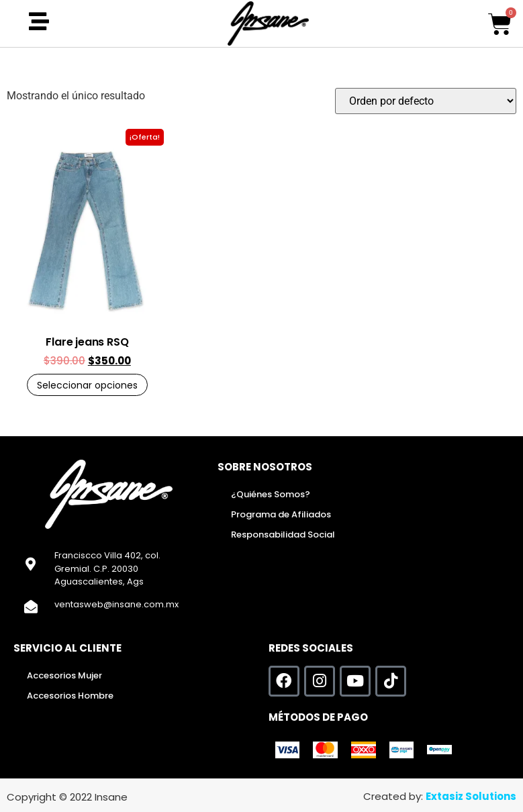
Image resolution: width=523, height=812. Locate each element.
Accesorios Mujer (64, 675)
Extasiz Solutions (471, 796)
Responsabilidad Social (283, 535)
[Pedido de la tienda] (426, 101)
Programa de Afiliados (281, 514)
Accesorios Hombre (70, 696)
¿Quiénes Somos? (271, 494)
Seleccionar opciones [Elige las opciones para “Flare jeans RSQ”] (87, 385)
